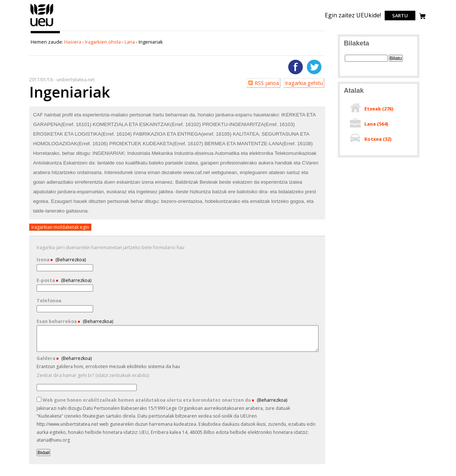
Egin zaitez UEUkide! (353, 15)
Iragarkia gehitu (304, 83)
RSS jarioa (267, 83)
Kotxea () (378, 139)
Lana (130, 42)
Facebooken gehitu (296, 67)
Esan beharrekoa (57, 321)
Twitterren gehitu (314, 67)
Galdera (47, 358)
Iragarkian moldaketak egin (60, 227)
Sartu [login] (400, 16)
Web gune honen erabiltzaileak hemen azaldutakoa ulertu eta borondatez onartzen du (144, 400)
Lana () (376, 124)
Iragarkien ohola (103, 42)
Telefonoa (49, 301)
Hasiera (73, 42)
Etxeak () (379, 109)
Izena (44, 260)
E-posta (46, 280)
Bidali (43, 453)
